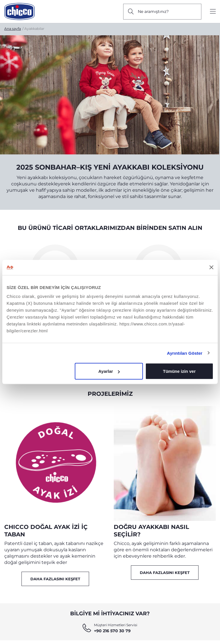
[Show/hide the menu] (213, 12)
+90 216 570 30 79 (112, 631)
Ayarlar (109, 371)
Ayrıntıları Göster (185, 353)
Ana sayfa (13, 29)
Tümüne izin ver (179, 371)
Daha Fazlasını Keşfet (55, 579)
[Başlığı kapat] (211, 267)
